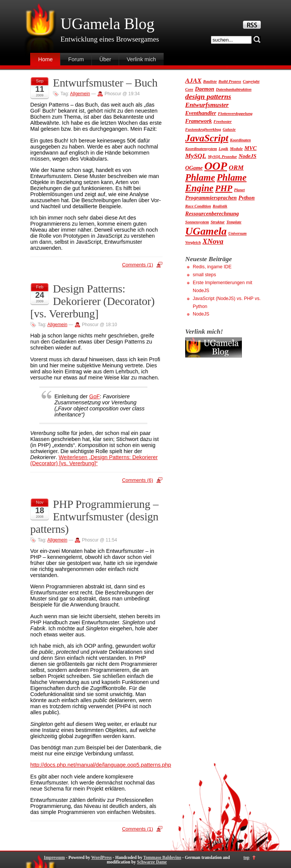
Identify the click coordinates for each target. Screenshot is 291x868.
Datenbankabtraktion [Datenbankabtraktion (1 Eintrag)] (234, 89)
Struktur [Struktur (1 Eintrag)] (217, 222)
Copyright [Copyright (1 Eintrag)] (251, 81)
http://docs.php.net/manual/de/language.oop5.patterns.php (101, 765)
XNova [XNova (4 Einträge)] (213, 241)
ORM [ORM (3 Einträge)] (236, 168)
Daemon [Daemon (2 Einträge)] (205, 89)
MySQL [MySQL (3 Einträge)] (196, 156)
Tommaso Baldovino (162, 857)
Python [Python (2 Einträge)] (247, 198)
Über (105, 59)
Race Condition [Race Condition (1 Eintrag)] (198, 206)
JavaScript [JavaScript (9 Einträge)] (207, 138)
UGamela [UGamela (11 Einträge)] (206, 231)
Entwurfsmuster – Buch (105, 83)
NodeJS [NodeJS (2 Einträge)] (247, 156)
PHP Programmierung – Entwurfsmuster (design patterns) (94, 517)
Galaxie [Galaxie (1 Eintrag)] (229, 129)
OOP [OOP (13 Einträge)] (216, 166)
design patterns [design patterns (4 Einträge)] (208, 97)
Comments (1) (138, 265)
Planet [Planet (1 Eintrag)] (239, 190)
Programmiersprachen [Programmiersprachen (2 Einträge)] (211, 198)
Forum (76, 59)
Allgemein (80, 94)
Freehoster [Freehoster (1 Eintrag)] (223, 121)
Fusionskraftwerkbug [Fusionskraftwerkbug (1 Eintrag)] (203, 129)
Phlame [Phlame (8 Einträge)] (200, 177)
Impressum (54, 857)
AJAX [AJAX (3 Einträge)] (193, 81)
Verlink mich (141, 59)
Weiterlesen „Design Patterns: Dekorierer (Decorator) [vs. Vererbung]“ (94, 460)
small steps (204, 275)
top (246, 857)
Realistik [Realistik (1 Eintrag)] (220, 206)
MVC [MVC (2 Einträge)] (251, 148)
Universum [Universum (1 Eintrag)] (238, 233)
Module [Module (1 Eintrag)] (236, 149)
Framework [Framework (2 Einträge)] (199, 121)
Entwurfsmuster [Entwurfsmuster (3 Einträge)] (207, 105)
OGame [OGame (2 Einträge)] (194, 168)
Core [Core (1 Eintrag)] (189, 89)
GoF (94, 396)
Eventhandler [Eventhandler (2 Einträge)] (201, 113)
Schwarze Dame (152, 862)
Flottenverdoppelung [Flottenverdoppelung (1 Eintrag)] (235, 114)
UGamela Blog (107, 24)
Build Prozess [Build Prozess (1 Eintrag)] (230, 81)
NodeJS (201, 314)
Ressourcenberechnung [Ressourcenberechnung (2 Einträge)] (212, 214)
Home (45, 59)
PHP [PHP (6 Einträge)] (224, 188)
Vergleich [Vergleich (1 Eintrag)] (193, 242)
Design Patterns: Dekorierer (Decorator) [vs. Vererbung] (92, 301)
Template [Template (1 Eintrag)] (234, 222)
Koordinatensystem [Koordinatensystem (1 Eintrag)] (201, 149)
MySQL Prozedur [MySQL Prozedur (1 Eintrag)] (222, 157)
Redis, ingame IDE (212, 267)
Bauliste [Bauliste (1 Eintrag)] (210, 81)
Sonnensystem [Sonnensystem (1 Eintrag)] (197, 222)
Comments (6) (138, 480)
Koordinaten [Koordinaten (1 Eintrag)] (241, 140)
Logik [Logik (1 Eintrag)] (223, 149)
